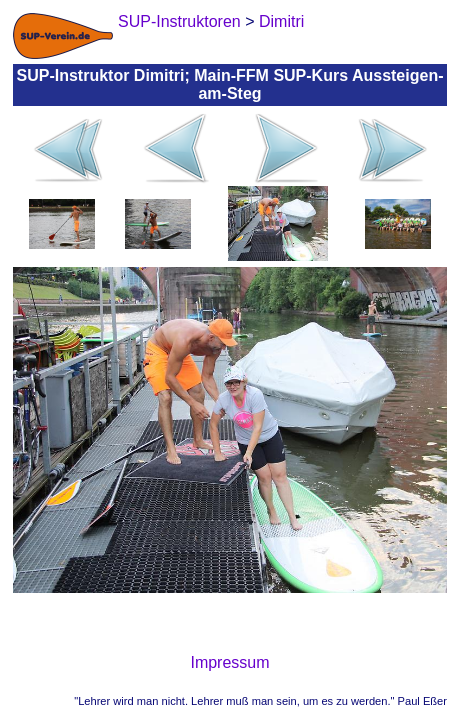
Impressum (229, 662)
